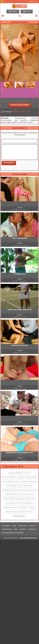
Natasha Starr (11, 494)
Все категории (7, 529)
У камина (31, 507)
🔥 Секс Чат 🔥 (33, 1)
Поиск (14, 526)
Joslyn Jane (10, 503)
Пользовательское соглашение (13, 533)
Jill (8, 486)
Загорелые (29, 503)
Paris (35, 477)
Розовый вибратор (9, 477)
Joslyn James (7, 481)
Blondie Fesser (11, 512)
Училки (17, 481)
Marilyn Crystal (16, 486)
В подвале (29, 494)
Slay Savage (28, 486)
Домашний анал (10, 507)
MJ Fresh (20, 503)
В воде (21, 512)
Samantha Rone (8, 490)
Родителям (32, 529)
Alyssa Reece (20, 499)
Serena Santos (20, 490)
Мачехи (34, 481)
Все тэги (32, 526)
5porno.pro (15, 538)
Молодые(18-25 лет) (22, 111)
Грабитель (25, 481)
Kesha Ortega (9, 499)
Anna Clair (29, 512)
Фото (15, 529)
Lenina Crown (32, 490)
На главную (6, 526)
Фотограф (22, 507)
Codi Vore (27, 473)
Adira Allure (31, 499)
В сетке (20, 494)
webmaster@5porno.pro (30, 538)
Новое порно (23, 526)
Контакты (23, 529)
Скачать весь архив (20, 105)
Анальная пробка (15, 473)
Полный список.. (19, 516)
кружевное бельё (25, 477)
